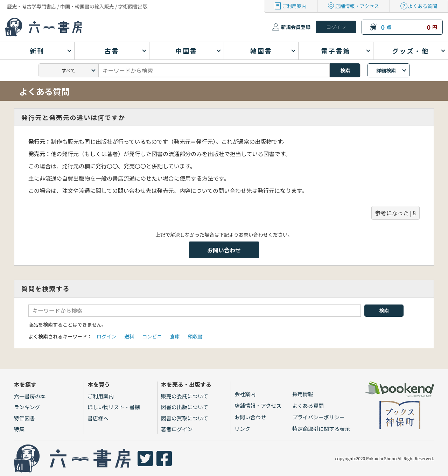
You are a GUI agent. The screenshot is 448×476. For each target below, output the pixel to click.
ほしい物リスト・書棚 (114, 407)
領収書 (195, 336)
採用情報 (303, 394)
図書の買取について (185, 418)
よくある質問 (422, 6)
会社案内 (245, 394)
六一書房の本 (30, 396)
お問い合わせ (224, 250)
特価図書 (24, 418)
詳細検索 (386, 70)
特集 (19, 429)
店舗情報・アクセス (357, 6)
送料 (129, 336)
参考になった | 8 (395, 213)
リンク (242, 429)
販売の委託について (185, 396)
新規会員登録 (296, 27)
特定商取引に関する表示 (321, 429)
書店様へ (98, 418)
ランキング (27, 407)
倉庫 (175, 336)
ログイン (106, 336)
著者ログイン (177, 429)
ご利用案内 (294, 6)
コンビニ (152, 336)
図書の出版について (185, 407)
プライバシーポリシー (318, 417)
